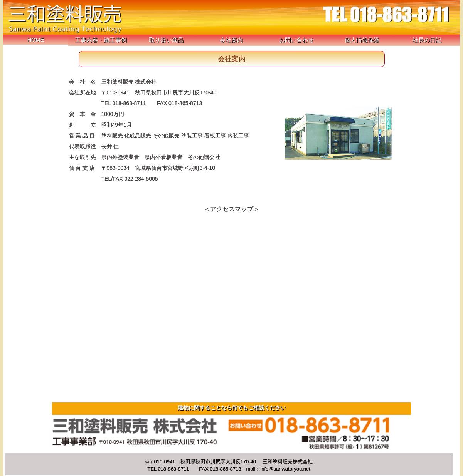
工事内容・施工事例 (101, 40)
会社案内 (231, 40)
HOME (36, 40)
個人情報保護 (362, 40)
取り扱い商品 (166, 40)
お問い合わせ (296, 40)
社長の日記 (427, 40)
